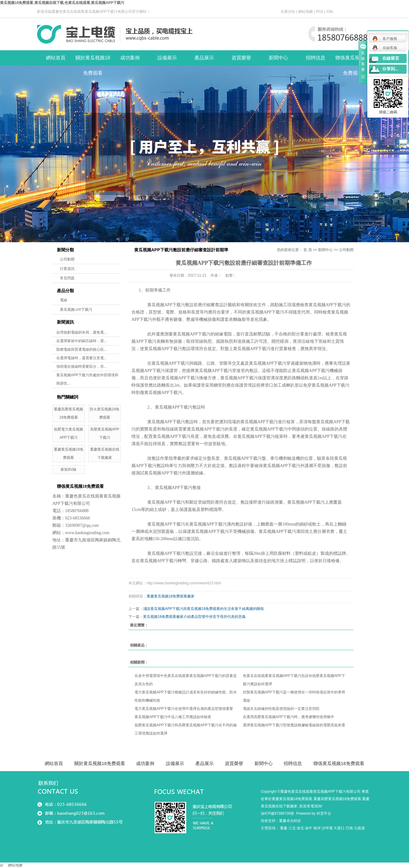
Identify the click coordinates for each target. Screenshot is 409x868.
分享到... (390, 69)
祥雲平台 (324, 813)
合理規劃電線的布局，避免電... (82, 332)
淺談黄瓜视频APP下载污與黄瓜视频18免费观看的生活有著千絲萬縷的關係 (203, 609)
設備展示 (167, 58)
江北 (292, 828)
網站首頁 (56, 58)
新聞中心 (278, 58)
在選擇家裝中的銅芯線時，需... (82, 341)
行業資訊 (67, 269)
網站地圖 (306, 12)
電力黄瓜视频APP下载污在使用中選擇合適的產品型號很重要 (184, 709)
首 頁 (308, 250)
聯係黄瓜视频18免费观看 (353, 60)
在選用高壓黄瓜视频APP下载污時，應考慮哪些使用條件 (288, 717)
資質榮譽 (241, 58)
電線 (64, 300)
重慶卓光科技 (290, 821)
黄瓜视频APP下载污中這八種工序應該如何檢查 (173, 717)
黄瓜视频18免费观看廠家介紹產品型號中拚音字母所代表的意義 (194, 617)
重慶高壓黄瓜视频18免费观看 (337, 799)
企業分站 (288, 12)
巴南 (349, 828)
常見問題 (67, 278)
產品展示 (204, 58)
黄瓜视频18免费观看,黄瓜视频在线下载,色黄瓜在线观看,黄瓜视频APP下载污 (62, 3)
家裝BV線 (68, 469)
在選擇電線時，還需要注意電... (82, 358)
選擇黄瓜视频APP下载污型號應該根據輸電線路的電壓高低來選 (294, 725)
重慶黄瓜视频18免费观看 (292, 799)
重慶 (284, 828)
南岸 (317, 828)
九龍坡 (359, 828)
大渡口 (339, 828)
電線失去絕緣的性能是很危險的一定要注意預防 (281, 709)
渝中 (309, 828)
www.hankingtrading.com (87, 533)
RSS (320, 12)
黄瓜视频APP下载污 (76, 310)
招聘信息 (316, 58)
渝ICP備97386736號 (277, 813)
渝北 (300, 828)
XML (330, 12)
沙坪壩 (327, 828)
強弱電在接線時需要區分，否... (82, 367)
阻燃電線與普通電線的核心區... (82, 349)
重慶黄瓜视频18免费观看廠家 (171, 596)
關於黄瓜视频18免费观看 (93, 60)
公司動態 (67, 259)
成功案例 (130, 58)
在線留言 (391, 58)
